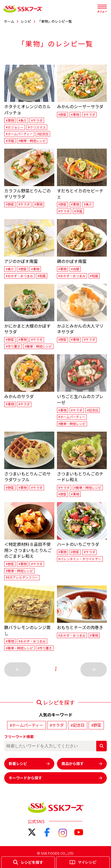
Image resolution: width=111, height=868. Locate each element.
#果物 (10, 120)
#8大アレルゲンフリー (22, 577)
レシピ (26, 21)
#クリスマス (37, 127)
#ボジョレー (15, 127)
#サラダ (37, 120)
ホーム (9, 21)
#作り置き (13, 346)
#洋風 (10, 141)
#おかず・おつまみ (19, 276)
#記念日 (43, 134)
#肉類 (75, 269)
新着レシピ (29, 763)
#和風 (42, 276)
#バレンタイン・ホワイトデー (80, 559)
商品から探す (82, 763)
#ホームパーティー (19, 134)
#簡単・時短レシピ (32, 141)
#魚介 (23, 120)
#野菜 (62, 114)
